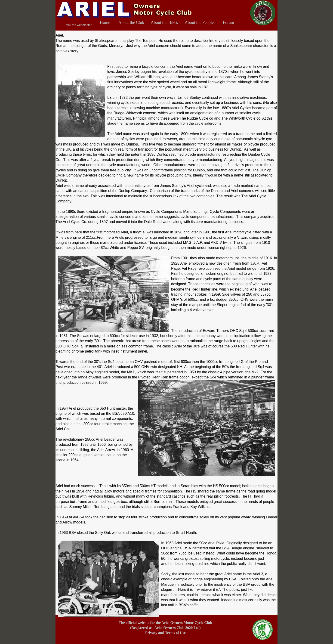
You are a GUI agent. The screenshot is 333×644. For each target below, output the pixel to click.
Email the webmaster (78, 25)
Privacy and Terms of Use (165, 633)
